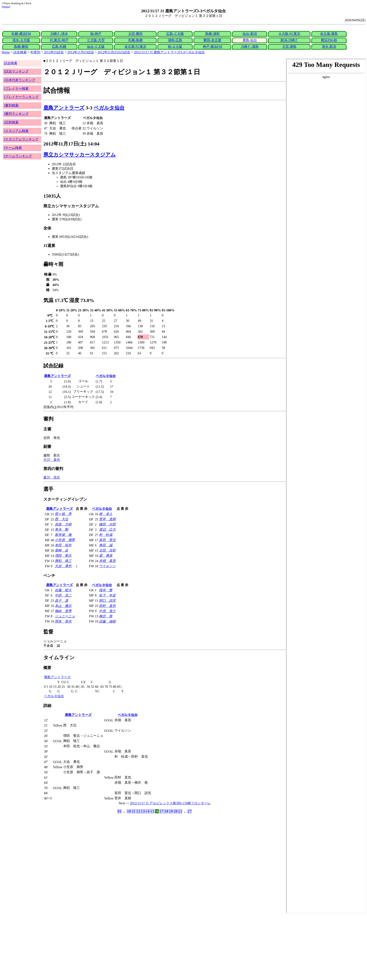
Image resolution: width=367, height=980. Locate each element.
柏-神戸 (96, 34)
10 (129, 811)
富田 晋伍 (107, 540)
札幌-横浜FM (21, 34)
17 (162, 811)
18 (166, 811)
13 (143, 811)
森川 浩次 (52, 477)
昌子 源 (62, 601)
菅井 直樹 (107, 519)
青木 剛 (62, 529)
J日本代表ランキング (20, 80)
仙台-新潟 (250, 34)
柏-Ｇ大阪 (175, 47)
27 (190, 811)
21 (180, 811)
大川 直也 (52, 460)
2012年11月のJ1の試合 (114, 52)
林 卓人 (106, 514)
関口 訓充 (107, 601)
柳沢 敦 (106, 616)
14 (147, 811)
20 (176, 811)
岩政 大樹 (63, 524)
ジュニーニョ (65, 616)
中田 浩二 (63, 595)
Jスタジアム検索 (16, 131)
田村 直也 (107, 606)
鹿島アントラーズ (64, 108)
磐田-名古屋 (212, 40)
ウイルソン (107, 566)
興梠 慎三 (63, 561)
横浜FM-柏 (329, 40)
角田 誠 (106, 545)
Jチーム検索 (13, 148)
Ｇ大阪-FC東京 (289, 34)
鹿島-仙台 (250, 40)
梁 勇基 (106, 556)
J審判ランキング (16, 114)
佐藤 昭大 (63, 590)
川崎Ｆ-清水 (59, 34)
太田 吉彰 (107, 550)
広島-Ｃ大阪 (175, 34)
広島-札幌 (59, 47)
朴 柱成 (106, 535)
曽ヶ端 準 (63, 514)
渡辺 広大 (107, 529)
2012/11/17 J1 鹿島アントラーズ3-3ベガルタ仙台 (169, 52)
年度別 (35, 52)
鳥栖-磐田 (21, 47)
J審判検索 (11, 105)
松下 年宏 (107, 595)
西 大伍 (62, 519)
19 (171, 811)
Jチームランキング (18, 156)
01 (119, 811)
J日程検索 (11, 122)
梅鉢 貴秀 (63, 611)
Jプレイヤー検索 (16, 88)
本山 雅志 (63, 606)
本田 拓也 (63, 545)
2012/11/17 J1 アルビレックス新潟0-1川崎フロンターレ (170, 803)
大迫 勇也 (63, 566)
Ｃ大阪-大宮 (96, 40)
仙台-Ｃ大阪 (96, 47)
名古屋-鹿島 (329, 34)
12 (138, 811)
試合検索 (20, 52)
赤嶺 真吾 (107, 561)
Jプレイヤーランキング (21, 97)
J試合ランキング (16, 71)
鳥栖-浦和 (212, 34)
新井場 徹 (63, 535)
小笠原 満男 (65, 540)
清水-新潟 (329, 47)
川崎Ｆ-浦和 (250, 47)
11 (134, 811)
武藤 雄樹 (107, 621)
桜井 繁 (106, 590)
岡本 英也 (63, 621)
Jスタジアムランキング (21, 139)
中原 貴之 (107, 611)
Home (6, 7)
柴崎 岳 (62, 550)
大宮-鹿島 (289, 47)
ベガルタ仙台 (109, 108)
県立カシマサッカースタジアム (80, 155)
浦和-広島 (175, 40)
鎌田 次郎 (107, 524)
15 (152, 811)
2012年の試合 (54, 52)
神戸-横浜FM (212, 47)
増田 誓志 (63, 556)
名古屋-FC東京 (135, 47)
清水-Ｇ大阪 (21, 40)
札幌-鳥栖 (135, 40)
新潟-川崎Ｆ (289, 40)
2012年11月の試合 (81, 52)
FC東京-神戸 (59, 40)
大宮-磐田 (135, 34)
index (326, 486)
